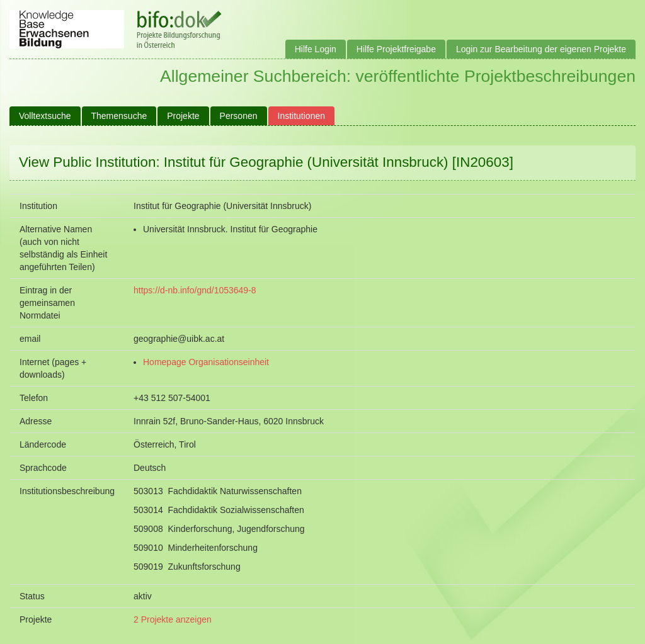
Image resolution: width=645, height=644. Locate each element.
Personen (239, 116)
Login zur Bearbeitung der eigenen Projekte (541, 49)
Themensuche (119, 116)
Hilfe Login (316, 49)
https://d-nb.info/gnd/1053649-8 (195, 290)
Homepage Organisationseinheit (206, 362)
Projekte (183, 116)
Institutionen (302, 116)
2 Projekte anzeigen (173, 619)
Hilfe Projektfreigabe (396, 49)
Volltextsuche (45, 116)
